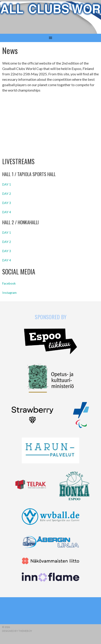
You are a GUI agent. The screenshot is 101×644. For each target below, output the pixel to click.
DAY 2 (7, 194)
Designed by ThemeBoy (17, 631)
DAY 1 (7, 184)
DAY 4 (7, 212)
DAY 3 (7, 203)
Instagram (9, 293)
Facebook (9, 283)
